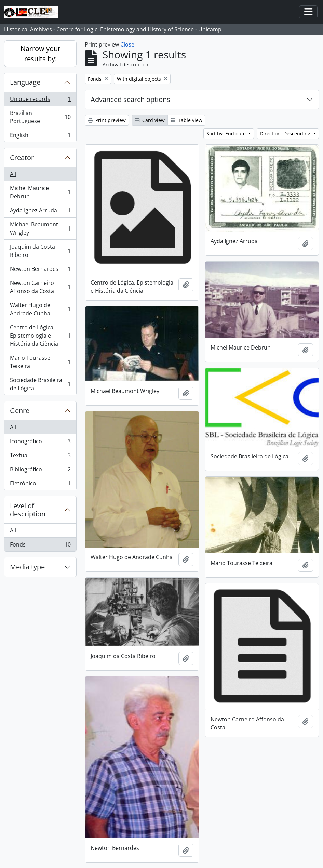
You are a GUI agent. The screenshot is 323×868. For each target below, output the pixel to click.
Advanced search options (130, 99)
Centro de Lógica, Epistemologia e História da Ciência (40, 336)
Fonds (40, 546)
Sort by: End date (227, 134)
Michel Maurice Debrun (40, 192)
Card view (150, 120)
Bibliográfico (40, 471)
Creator (22, 157)
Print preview (107, 120)
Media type (27, 567)
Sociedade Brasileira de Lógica (40, 384)
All (13, 174)
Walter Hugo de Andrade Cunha (40, 309)
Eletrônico (40, 485)
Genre (20, 411)
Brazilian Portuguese (40, 117)
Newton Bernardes (40, 270)
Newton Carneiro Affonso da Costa (40, 287)
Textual (40, 457)
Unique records (40, 100)
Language (25, 82)
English (40, 136)
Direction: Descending (286, 134)
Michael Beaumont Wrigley (40, 228)
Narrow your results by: (41, 54)
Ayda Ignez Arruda (40, 212)
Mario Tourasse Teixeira (40, 362)
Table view (186, 120)
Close (127, 44)
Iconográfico (40, 443)
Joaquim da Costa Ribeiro (40, 251)
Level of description (28, 510)
